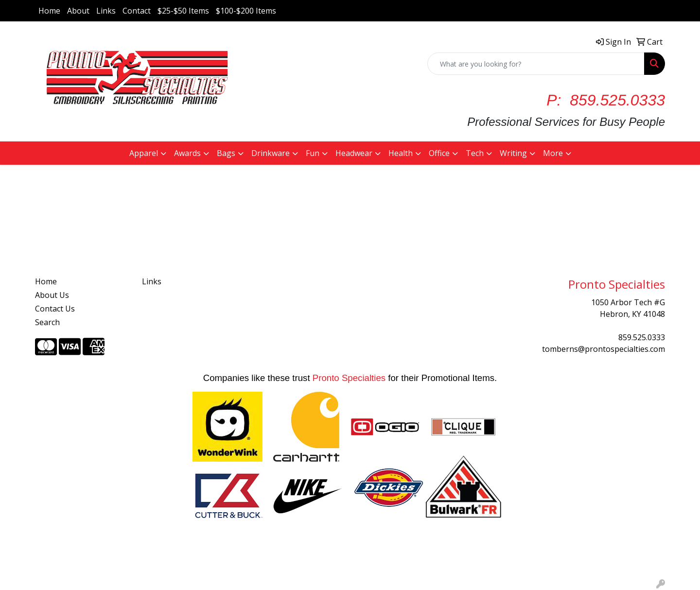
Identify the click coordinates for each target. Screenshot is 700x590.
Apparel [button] (144, 153)
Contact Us (55, 309)
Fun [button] (313, 153)
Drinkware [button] (271, 153)
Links (106, 11)
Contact (137, 11)
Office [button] (439, 153)
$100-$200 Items (246, 11)
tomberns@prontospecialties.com (604, 349)
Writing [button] (513, 153)
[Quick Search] (536, 64)
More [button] (553, 153)
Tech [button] (475, 153)
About (78, 11)
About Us (52, 295)
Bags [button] (226, 153)
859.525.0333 (642, 337)
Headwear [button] (354, 153)
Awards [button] (187, 153)
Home (49, 11)
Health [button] (401, 153)
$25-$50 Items (183, 11)
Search (47, 322)
